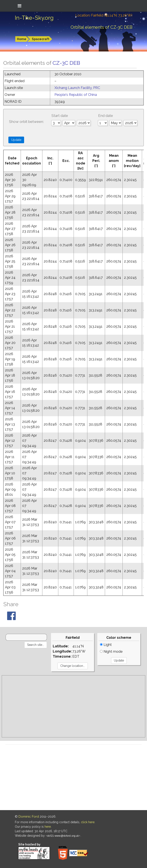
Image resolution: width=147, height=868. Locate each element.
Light (106, 645)
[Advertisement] (73, 706)
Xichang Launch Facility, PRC (77, 88)
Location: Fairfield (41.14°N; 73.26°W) (104, 15)
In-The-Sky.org (34, 18)
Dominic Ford (29, 817)
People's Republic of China (76, 95)
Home (22, 39)
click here (88, 822)
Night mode (111, 652)
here (48, 827)
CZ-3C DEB (66, 63)
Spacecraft (41, 39)
